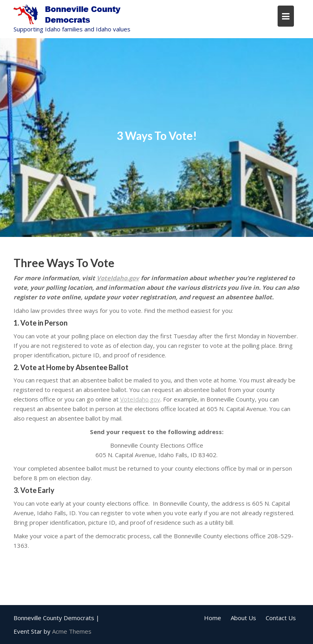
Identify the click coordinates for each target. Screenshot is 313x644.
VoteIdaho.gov (118, 278)
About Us (243, 618)
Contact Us (281, 618)
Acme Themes (72, 631)
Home (213, 618)
